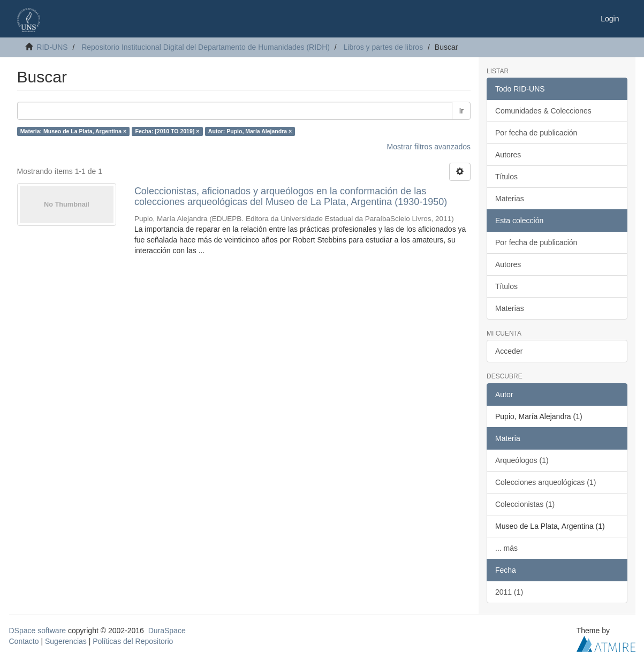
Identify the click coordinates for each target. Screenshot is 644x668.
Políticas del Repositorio (133, 641)
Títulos (506, 177)
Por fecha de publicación (536, 133)
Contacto (24, 641)
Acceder (509, 351)
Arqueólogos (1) (522, 460)
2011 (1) (509, 592)
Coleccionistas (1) (525, 504)
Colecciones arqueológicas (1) (545, 482)
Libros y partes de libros (384, 47)
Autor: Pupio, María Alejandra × (250, 131)
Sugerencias (66, 641)
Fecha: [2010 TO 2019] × (168, 131)
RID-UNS (52, 47)
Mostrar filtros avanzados (429, 147)
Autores (508, 155)
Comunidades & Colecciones (543, 111)
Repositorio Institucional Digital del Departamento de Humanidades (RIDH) (206, 47)
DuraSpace (167, 631)
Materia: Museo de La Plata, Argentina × (73, 131)
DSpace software (38, 631)
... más (506, 548)
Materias (510, 199)
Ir (461, 111)
